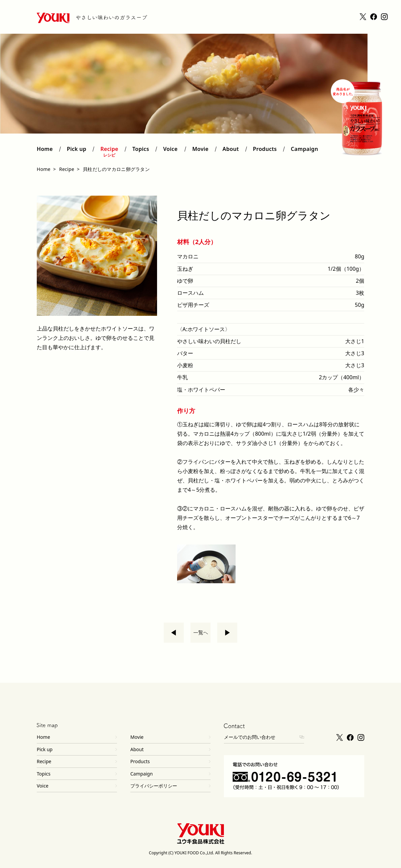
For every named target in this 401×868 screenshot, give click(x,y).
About (231, 152)
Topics (141, 152)
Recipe (109, 152)
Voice (171, 152)
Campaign (304, 152)
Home (45, 152)
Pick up (77, 152)
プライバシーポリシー (154, 786)
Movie (200, 152)
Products (265, 152)
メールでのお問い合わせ (250, 737)
